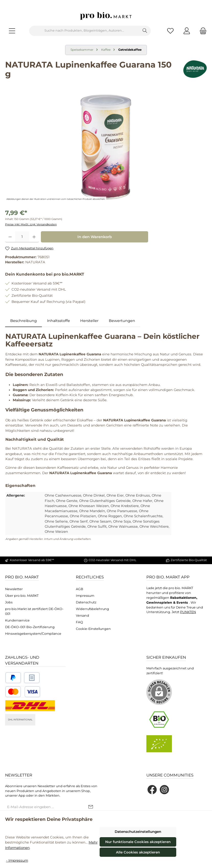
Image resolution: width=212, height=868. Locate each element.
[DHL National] (30, 706)
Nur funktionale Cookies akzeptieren (138, 842)
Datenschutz (86, 602)
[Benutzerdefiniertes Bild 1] (13, 678)
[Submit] (91, 807)
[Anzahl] (22, 237)
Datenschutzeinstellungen (138, 832)
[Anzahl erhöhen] (34, 237)
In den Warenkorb (95, 237)
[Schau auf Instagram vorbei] (164, 790)
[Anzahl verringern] (10, 237)
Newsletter (14, 589)
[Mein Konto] (187, 31)
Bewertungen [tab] (122, 321)
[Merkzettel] (170, 31)
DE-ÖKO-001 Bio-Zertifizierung (30, 627)
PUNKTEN (188, 612)
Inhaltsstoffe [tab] (58, 321)
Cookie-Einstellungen (93, 629)
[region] (106, 147)
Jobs (9, 602)
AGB (80, 589)
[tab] (23, 321)
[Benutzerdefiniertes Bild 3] (23, 692)
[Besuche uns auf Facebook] (152, 790)
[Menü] (12, 31)
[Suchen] (145, 31)
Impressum (85, 596)
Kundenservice (17, 620)
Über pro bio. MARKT (22, 596)
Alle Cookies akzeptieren (138, 852)
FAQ (79, 622)
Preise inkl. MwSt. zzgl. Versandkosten (31, 224)
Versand (83, 616)
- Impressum (17, 860)
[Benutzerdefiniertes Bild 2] (32, 678)
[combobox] (84, 31)
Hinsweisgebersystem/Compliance (33, 634)
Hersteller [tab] (89, 321)
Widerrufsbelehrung (92, 609)
